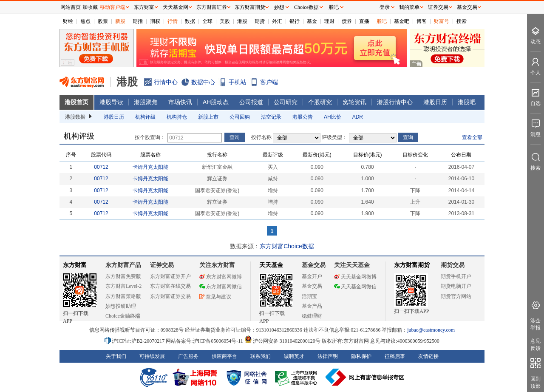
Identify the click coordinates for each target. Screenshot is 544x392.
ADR (358, 117)
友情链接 (428, 356)
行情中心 (166, 82)
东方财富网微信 (221, 287)
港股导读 (111, 102)
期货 (260, 21)
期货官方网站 (456, 296)
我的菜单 (409, 7)
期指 (138, 21)
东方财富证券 (212, 7)
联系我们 (261, 356)
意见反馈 (535, 345)
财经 (68, 21)
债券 (347, 21)
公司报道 (251, 102)
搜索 (462, 21)
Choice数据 (306, 7)
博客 (422, 21)
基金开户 (312, 276)
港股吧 (467, 102)
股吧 (382, 21)
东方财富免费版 (123, 276)
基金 (312, 21)
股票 (103, 21)
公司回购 (240, 117)
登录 (385, 7)
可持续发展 (152, 356)
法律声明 (328, 356)
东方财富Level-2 (123, 286)
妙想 (279, 7)
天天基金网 (176, 7)
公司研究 (286, 102)
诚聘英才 (294, 356)
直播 (364, 21)
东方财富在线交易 (170, 286)
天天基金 (271, 265)
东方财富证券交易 (170, 296)
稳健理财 (312, 316)
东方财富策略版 (123, 296)
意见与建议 (215, 297)
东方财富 (75, 265)
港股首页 (76, 102)
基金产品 (312, 306)
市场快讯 (180, 102)
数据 (190, 21)
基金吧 (402, 21)
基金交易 (312, 286)
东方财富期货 (412, 265)
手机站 (238, 82)
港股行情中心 (395, 102)
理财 (329, 21)
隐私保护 (361, 356)
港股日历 (435, 102)
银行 (295, 21)
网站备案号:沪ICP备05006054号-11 (205, 341)
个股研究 (320, 102)
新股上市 (208, 117)
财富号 (442, 21)
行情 (173, 21)
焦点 (85, 21)
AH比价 (333, 117)
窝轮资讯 (354, 102)
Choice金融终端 (123, 316)
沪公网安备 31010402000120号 (282, 341)
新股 (120, 21)
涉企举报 (535, 324)
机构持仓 (177, 117)
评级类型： (334, 137)
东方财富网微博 (221, 277)
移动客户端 (113, 7)
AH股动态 (216, 102)
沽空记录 (271, 117)
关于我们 (116, 356)
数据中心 (203, 82)
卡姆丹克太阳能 (150, 167)
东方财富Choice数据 (287, 246)
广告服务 (188, 356)
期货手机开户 (456, 276)
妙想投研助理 (121, 306)
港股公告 (303, 117)
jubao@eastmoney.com (431, 330)
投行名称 (261, 137)
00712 (101, 167)
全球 (207, 21)
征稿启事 (395, 356)
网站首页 (71, 7)
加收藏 (90, 7)
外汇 (277, 21)
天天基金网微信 (355, 287)
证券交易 (438, 7)
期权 (155, 21)
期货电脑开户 (456, 286)
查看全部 (472, 137)
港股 (242, 21)
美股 (225, 21)
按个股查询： (150, 137)
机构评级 (145, 117)
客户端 (269, 82)
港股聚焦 (146, 102)
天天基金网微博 (355, 277)
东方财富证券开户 (170, 276)
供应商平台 (224, 356)
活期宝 (309, 296)
